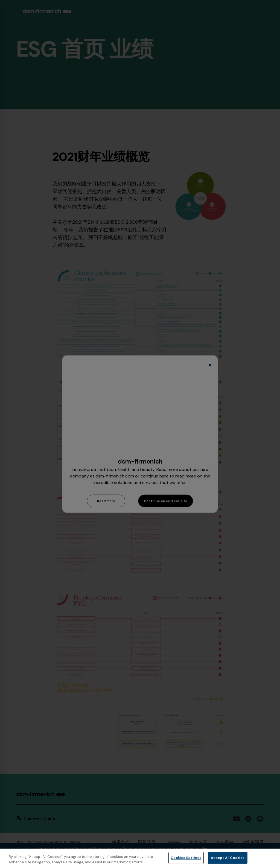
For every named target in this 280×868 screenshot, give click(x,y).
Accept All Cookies (228, 858)
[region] (140, 858)
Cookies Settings (186, 858)
